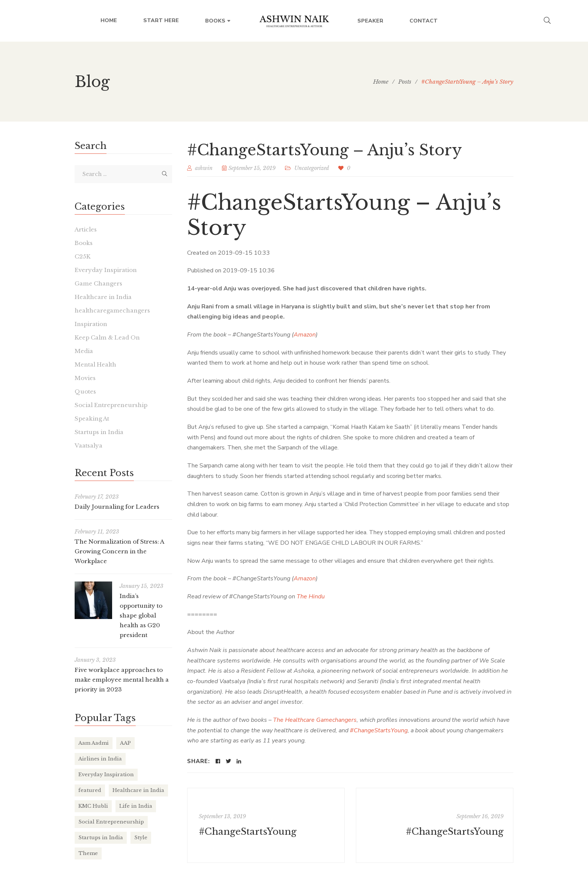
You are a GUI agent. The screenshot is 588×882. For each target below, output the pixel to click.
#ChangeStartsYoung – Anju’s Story (344, 215)
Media (84, 351)
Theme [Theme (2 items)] (88, 853)
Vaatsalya (88, 446)
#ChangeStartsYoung (248, 832)
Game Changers (98, 283)
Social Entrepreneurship (111, 405)
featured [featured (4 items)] (90, 790)
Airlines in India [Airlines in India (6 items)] (100, 759)
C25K (82, 256)
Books (84, 243)
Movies (85, 378)
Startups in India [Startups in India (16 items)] (101, 838)
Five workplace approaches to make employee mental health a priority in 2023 (122, 680)
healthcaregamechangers (112, 310)
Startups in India (99, 432)
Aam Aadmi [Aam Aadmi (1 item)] (94, 743)
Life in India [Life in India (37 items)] (136, 806)
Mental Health (95, 364)
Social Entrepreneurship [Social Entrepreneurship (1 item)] (111, 822)
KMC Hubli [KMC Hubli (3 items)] (93, 806)
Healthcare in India (103, 297)
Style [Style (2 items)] (141, 838)
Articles (86, 229)
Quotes (85, 391)
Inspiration (91, 324)
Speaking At (92, 418)
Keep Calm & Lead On (107, 337)
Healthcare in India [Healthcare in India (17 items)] (138, 790)
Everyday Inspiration (106, 270)
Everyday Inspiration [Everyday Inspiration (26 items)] (106, 775)
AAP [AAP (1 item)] (125, 743)
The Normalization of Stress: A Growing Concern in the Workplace (119, 551)
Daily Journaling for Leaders (117, 507)
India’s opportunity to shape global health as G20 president (141, 615)
